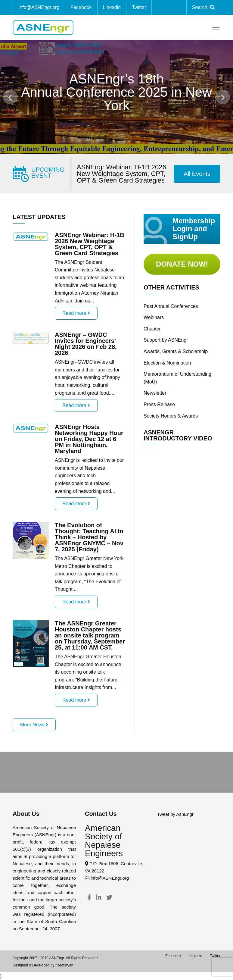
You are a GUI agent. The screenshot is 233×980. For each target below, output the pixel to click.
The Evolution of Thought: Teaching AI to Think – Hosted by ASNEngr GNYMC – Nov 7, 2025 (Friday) (89, 537)
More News (34, 725)
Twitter (215, 956)
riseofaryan (64, 965)
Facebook (81, 7)
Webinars (154, 317)
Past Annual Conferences (171, 306)
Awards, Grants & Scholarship (176, 351)
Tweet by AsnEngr (175, 814)
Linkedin (112, 7)
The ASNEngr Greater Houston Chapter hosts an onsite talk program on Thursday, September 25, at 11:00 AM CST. (90, 635)
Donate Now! (182, 264)
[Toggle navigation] (216, 27)
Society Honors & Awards (171, 416)
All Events (197, 174)
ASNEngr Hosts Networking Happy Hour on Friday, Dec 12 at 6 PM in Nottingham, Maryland (89, 439)
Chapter (152, 329)
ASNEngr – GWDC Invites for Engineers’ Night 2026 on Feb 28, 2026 (86, 344)
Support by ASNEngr (166, 340)
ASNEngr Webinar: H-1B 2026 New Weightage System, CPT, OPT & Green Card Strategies (121, 174)
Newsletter (155, 393)
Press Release (159, 404)
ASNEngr (56, 958)
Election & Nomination (167, 363)
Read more (76, 313)
